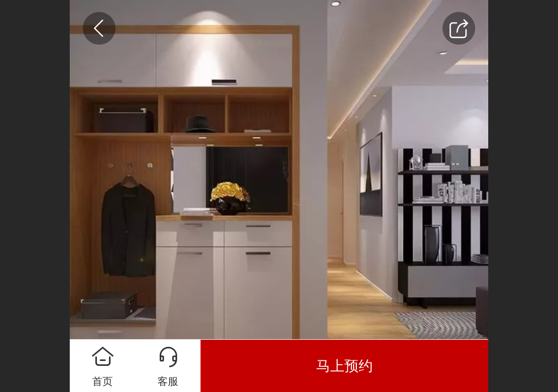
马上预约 (344, 366)
